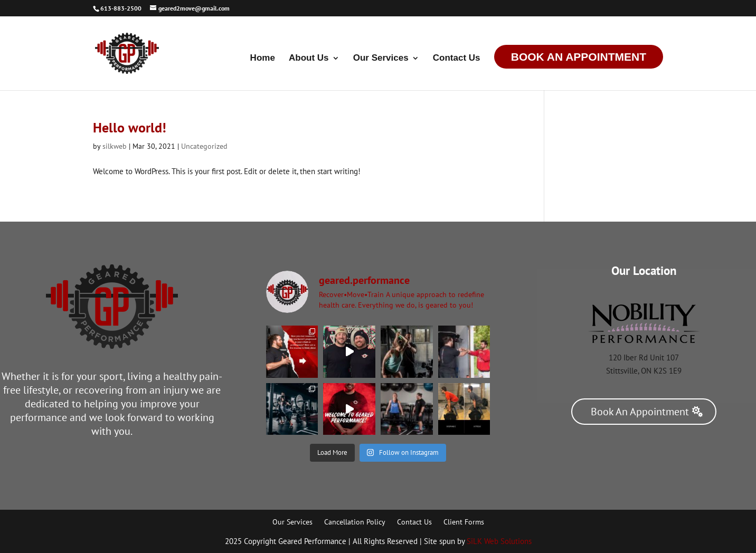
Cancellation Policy (355, 522)
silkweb (115, 146)
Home (263, 59)
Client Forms (464, 522)
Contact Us (457, 59)
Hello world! (130, 127)
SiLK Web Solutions (499, 541)
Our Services (381, 59)
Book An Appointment (579, 57)
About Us (309, 59)
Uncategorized (204, 146)
